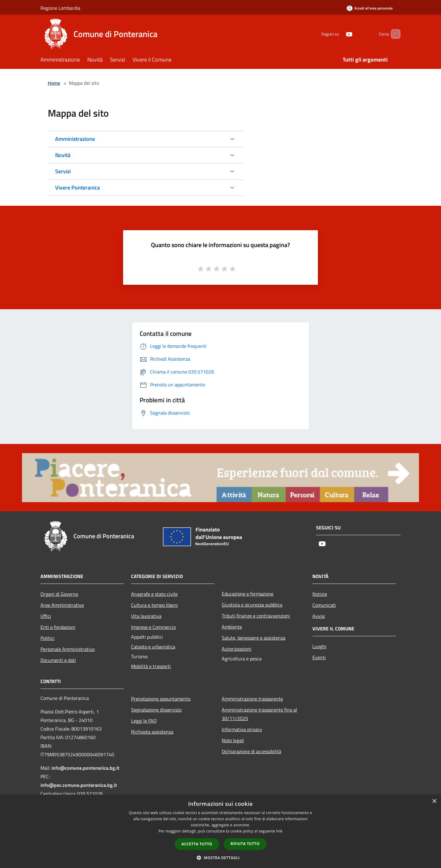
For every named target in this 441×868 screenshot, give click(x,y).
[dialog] (221, 831)
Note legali (233, 740)
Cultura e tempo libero (154, 605)
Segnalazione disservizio (156, 710)
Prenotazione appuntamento (161, 699)
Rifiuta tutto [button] (245, 844)
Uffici (46, 616)
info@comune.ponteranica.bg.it (85, 768)
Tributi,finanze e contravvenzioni (256, 616)
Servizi (63, 171)
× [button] (434, 801)
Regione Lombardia (60, 8)
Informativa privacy (242, 729)
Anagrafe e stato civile (154, 594)
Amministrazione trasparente (252, 699)
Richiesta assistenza (152, 732)
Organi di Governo (59, 594)
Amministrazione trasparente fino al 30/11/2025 (259, 714)
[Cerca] (393, 34)
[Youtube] (339, 34)
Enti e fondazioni (58, 627)
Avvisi (319, 616)
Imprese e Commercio (153, 627)
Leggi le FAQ (144, 721)
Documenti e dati (58, 660)
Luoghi (319, 646)
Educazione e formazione (248, 594)
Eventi (319, 657)
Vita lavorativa (146, 616)
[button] (221, 858)
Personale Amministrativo (68, 649)
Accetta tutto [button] (197, 844)
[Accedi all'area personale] (370, 8)
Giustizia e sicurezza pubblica (252, 605)
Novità (63, 155)
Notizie (320, 594)
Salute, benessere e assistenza (254, 638)
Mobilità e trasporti (151, 666)
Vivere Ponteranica (77, 188)
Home (54, 83)
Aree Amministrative (62, 605)
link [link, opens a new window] (279, 831)
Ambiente (232, 627)
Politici (47, 638)
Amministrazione (75, 139)
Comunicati (324, 605)
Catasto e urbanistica (153, 647)
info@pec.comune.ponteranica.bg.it (79, 785)
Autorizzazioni (237, 649)
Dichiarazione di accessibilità (251, 751)
